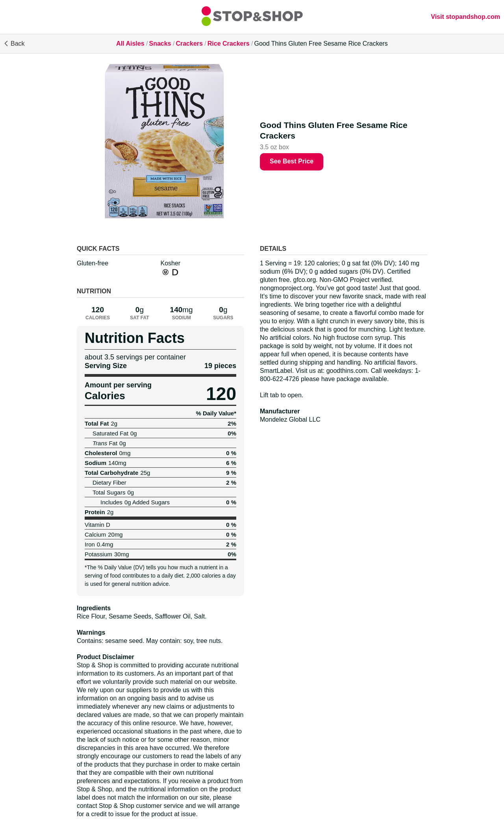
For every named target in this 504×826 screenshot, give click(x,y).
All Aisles (130, 44)
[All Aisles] (252, 17)
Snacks (160, 44)
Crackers (189, 44)
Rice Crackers (229, 44)
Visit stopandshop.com (465, 17)
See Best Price (292, 161)
